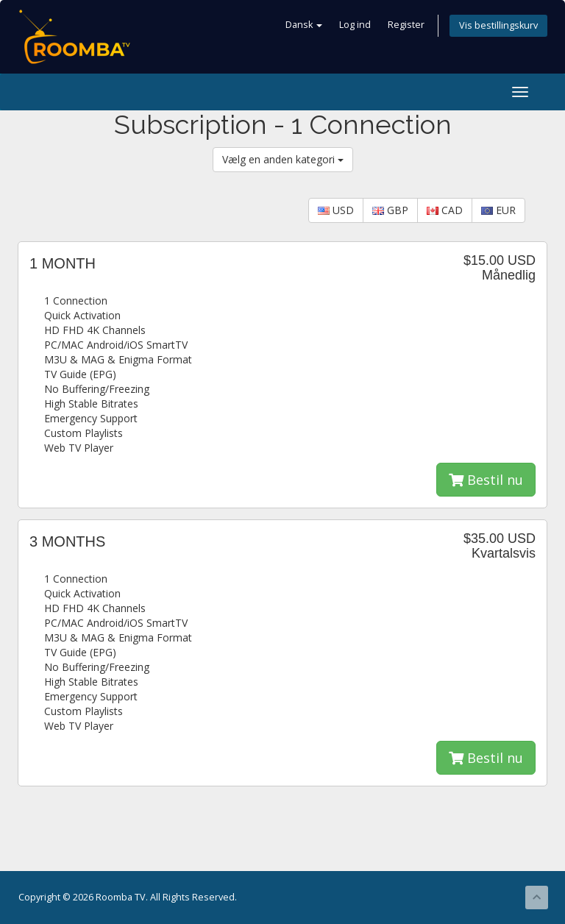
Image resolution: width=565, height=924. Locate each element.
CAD (445, 210)
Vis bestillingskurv (498, 25)
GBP (390, 210)
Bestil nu (486, 480)
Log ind (355, 25)
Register (406, 25)
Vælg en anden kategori (283, 159)
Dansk (304, 25)
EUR (498, 210)
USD (336, 210)
